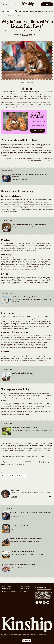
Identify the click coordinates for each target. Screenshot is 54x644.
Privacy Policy (6, 589)
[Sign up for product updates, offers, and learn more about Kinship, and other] (51, 588)
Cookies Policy (25, 589)
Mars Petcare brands (40, 592)
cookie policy (4, 636)
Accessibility (24, 592)
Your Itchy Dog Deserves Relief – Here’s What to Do (29, 224)
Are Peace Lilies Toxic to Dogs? (23, 373)
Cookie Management (27, 586)
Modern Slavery (43, 592)
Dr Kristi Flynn (33, 104)
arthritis (21, 154)
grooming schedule (47, 281)
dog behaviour (21, 476)
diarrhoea (26, 270)
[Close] (52, 634)
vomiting (34, 270)
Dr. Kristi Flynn (37, 34)
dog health (11, 476)
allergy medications (36, 160)
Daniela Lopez (19, 34)
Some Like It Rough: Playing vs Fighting (25, 428)
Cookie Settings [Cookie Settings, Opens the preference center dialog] (27, 640)
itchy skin (35, 210)
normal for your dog (17, 413)
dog (4, 476)
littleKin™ (28, 461)
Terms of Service (7, 586)
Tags (3, 473)
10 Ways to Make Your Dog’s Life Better (25, 297)
